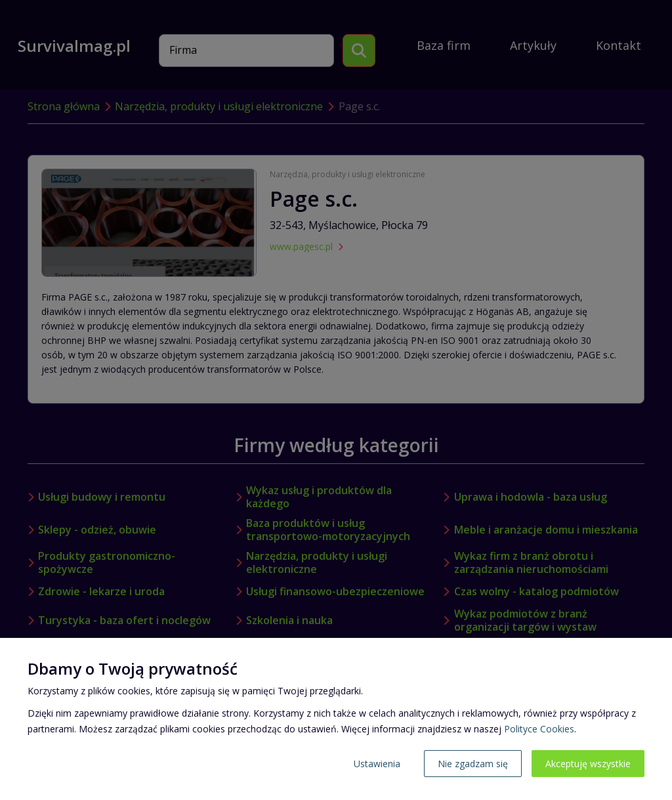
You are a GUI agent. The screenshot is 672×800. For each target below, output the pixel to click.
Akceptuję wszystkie (588, 764)
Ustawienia (377, 764)
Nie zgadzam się (473, 764)
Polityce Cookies (539, 729)
